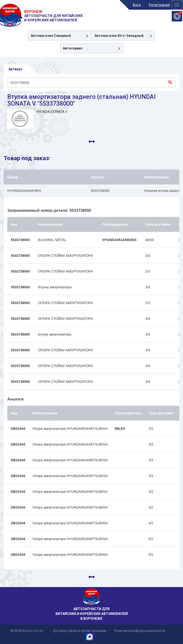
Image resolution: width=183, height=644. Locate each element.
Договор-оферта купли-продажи (80, 631)
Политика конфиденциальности (140, 631)
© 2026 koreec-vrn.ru (27, 631)
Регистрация (159, 5)
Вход (137, 5)
